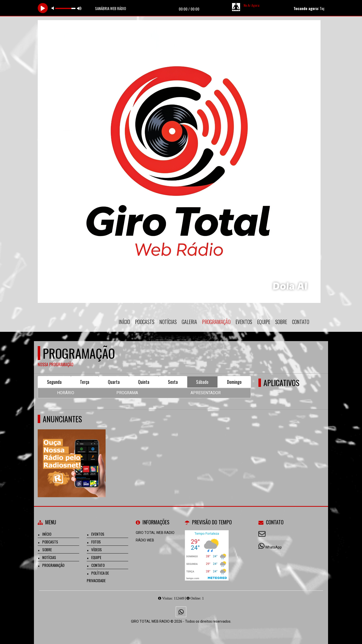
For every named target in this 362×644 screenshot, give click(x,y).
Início (124, 322)
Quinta (144, 382)
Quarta (114, 382)
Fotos (96, 542)
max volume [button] (79, 8)
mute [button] (54, 8)
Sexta (173, 382)
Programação (216, 322)
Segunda (54, 382)
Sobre (281, 322)
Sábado (202, 382)
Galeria (189, 322)
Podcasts (145, 322)
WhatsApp (274, 547)
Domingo (234, 382)
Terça (85, 382)
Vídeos (97, 549)
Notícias (168, 322)
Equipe (264, 322)
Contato (301, 322)
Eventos (244, 322)
